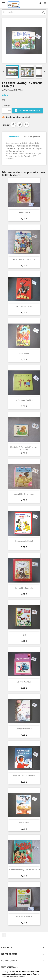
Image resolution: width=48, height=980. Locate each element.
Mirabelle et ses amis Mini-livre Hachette (24, 448)
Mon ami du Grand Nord (24, 776)
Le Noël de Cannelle (24, 588)
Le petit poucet (24, 212)
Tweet (20, 125)
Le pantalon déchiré (24, 400)
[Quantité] (5, 111)
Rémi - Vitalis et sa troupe (24, 259)
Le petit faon (24, 353)
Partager (13, 125)
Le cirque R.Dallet (24, 306)
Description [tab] (13, 137)
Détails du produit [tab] (31, 137)
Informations (9, 967)
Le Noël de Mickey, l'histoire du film (24, 870)
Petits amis (24, 823)
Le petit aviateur (24, 682)
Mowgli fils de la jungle (24, 494)
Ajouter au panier (27, 111)
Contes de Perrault (24, 729)
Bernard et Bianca (24, 916)
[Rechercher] (24, 12)
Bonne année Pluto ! (24, 541)
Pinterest (26, 125)
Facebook (4, 935)
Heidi (24, 635)
